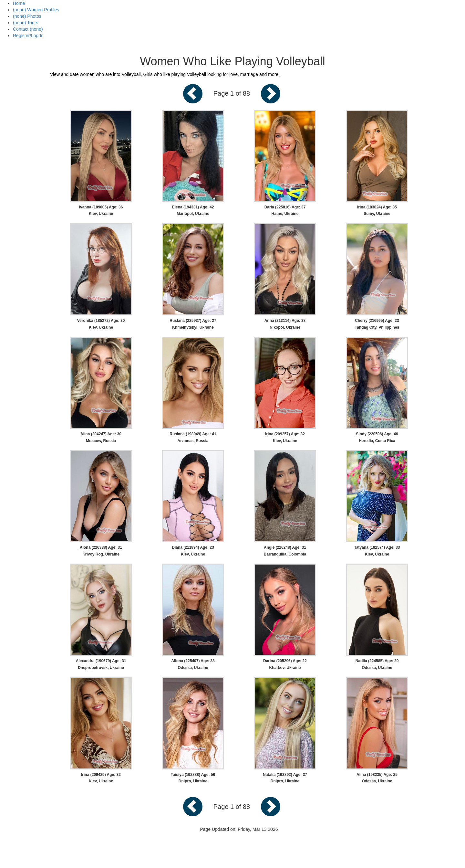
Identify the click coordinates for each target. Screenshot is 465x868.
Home (19, 3)
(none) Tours (26, 23)
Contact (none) (28, 29)
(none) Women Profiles (36, 10)
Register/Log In (28, 36)
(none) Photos (27, 16)
